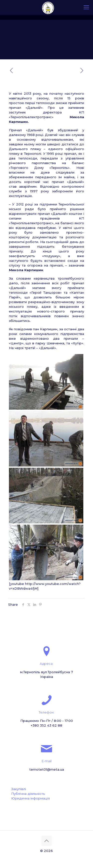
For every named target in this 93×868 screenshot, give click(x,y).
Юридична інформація (31, 798)
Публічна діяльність (28, 794)
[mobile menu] (86, 7)
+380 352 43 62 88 (46, 725)
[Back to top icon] (47, 841)
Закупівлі (19, 789)
